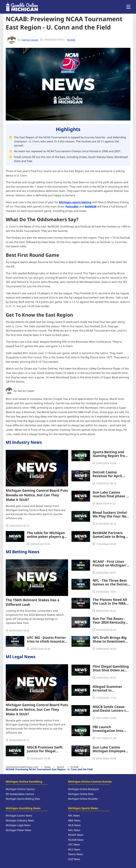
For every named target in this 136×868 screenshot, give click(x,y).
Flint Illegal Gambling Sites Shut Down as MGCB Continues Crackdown (111, 669)
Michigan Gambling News (23, 808)
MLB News (74, 825)
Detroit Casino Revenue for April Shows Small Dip (107, 474)
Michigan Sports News (83, 808)
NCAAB (71, 40)
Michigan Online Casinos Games (90, 782)
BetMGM (91, 207)
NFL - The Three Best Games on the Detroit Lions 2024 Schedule (111, 583)
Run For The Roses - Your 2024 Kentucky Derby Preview (109, 621)
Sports (61, 767)
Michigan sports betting (75, 202)
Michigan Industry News (20, 821)
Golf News (74, 859)
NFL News (74, 816)
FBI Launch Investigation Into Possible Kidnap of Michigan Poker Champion (108, 729)
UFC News (74, 845)
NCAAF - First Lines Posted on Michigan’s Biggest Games (110, 564)
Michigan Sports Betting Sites (23, 799)
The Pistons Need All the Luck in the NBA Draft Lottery (110, 602)
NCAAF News (76, 835)
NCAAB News (76, 840)
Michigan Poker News (18, 830)
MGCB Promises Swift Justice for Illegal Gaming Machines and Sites (46, 749)
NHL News (74, 830)
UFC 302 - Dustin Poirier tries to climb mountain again (47, 640)
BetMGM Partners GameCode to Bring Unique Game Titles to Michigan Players (111, 535)
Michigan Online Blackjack (83, 789)
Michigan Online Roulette (83, 799)
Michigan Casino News (19, 816)
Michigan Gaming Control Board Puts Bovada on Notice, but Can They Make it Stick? (37, 495)
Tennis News (75, 854)
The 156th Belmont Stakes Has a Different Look (33, 603)
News (48, 767)
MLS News (74, 850)
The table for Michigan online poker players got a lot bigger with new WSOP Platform (47, 535)
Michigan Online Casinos (20, 789)
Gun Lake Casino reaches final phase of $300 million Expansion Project (111, 494)
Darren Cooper (26, 391)
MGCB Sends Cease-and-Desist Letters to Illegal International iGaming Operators (110, 709)
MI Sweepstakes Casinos (20, 794)
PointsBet (72, 207)
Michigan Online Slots (81, 794)
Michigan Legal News (18, 825)
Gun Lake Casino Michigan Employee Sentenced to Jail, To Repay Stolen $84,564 (110, 749)
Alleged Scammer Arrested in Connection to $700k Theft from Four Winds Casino (112, 689)
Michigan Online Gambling (24, 782)
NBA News (74, 821)
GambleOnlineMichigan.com (22, 767)
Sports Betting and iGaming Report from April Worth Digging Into (110, 454)
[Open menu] (128, 7)
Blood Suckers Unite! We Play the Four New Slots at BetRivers (111, 515)
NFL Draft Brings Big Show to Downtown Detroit (110, 640)
